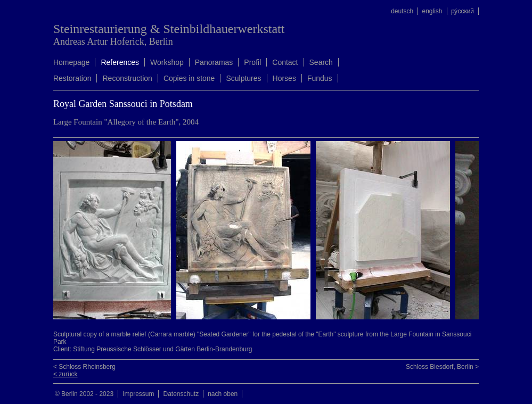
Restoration (72, 78)
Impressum (138, 394)
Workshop (167, 62)
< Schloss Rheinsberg (84, 367)
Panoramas (214, 62)
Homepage (72, 62)
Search (321, 62)
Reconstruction (127, 78)
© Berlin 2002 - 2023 (84, 394)
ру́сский (463, 11)
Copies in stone (189, 78)
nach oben (223, 394)
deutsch (402, 11)
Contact (285, 62)
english (432, 11)
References (120, 62)
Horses (284, 78)
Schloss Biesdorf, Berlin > (442, 367)
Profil (252, 62)
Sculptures (243, 78)
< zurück (66, 374)
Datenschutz (181, 394)
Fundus (320, 78)
